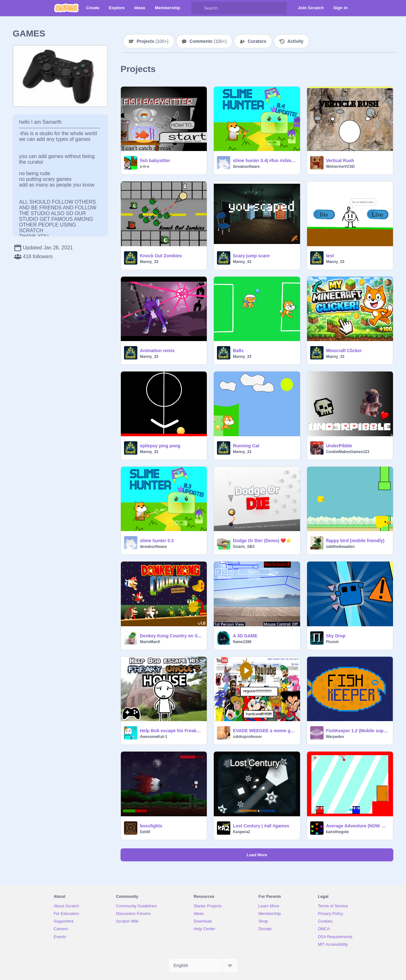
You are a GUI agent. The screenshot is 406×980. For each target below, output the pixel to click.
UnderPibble (339, 446)
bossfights (151, 826)
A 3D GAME (245, 636)
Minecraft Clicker (344, 351)
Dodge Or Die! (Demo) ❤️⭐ (262, 541)
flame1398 (242, 642)
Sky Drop (336, 636)
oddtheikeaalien (341, 547)
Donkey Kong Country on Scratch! (171, 636)
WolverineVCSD (340, 167)
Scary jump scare (251, 256)
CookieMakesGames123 (348, 452)
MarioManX (150, 642)
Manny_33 (149, 262)
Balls (238, 351)
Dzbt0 (145, 832)
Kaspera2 (241, 832)
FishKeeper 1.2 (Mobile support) (358, 731)
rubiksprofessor (247, 737)
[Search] (198, 8)
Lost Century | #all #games (261, 826)
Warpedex (335, 737)
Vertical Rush (340, 161)
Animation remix (157, 351)
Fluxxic (333, 642)
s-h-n (144, 167)
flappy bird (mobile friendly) (355, 541)
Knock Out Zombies (161, 256)
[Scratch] (66, 8)
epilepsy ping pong (160, 446)
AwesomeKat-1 (154, 737)
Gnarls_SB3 (244, 547)
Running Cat (246, 446)
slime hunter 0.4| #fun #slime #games (264, 161)
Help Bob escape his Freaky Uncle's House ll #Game (171, 731)
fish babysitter (155, 161)
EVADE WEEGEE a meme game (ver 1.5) (264, 731)
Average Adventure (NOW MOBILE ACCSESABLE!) (358, 826)
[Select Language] (203, 965)
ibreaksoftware (246, 167)
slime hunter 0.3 (157, 541)
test (330, 256)
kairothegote (337, 832)
